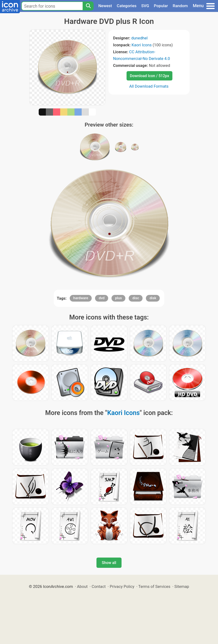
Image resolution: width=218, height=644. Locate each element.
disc (136, 298)
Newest (105, 6)
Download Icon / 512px (149, 76)
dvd (101, 298)
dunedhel (140, 38)
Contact (99, 586)
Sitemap (182, 586)
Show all (109, 563)
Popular (161, 6)
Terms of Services (154, 586)
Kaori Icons (142, 45)
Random (180, 6)
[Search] (88, 6)
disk (153, 298)
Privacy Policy (122, 586)
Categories (127, 6)
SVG (145, 6)
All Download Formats (149, 86)
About (82, 586)
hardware (81, 298)
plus (118, 298)
